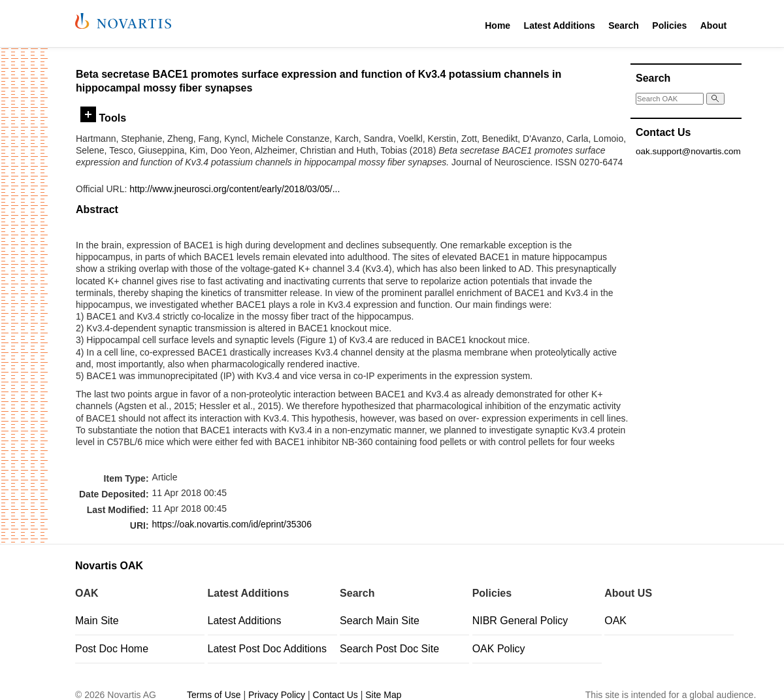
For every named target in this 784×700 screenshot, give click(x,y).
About (713, 25)
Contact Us (335, 695)
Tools (103, 118)
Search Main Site (380, 621)
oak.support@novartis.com (688, 151)
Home (498, 25)
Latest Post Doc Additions (267, 649)
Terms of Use (214, 695)
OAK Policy (499, 649)
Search (624, 25)
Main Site (97, 621)
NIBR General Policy (520, 621)
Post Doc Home (112, 649)
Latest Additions (560, 25)
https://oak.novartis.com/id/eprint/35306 (232, 524)
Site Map (383, 695)
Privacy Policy (277, 695)
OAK (615, 621)
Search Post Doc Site (389, 649)
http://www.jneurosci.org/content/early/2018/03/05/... (235, 189)
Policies (669, 25)
